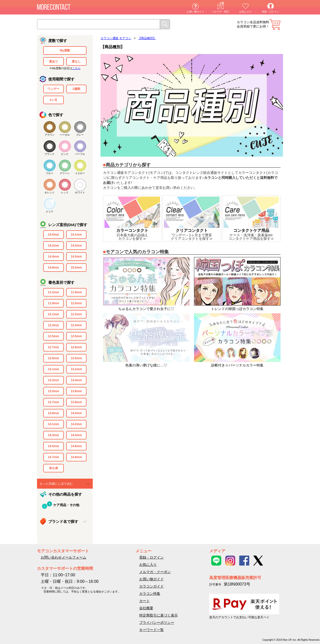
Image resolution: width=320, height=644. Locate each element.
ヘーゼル (65, 135)
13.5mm (53, 391)
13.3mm (53, 380)
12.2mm (76, 314)
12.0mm (76, 303)
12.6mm (76, 336)
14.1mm (76, 235)
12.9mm (53, 358)
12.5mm (53, 336)
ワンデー (53, 89)
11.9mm (53, 303)
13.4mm (76, 380)
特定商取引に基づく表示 (158, 615)
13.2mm (76, 369)
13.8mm (76, 402)
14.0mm (53, 235)
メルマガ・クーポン (155, 572)
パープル (80, 154)
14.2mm (53, 246)
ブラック (49, 154)
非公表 (53, 468)
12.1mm (53, 314)
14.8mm (53, 268)
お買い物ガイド (195, 12)
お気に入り (245, 12)
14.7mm (53, 457)
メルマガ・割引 (220, 12)
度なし (76, 61)
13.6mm (76, 391)
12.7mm (53, 347)
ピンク (65, 154)
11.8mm (76, 292)
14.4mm (53, 257)
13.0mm (76, 358)
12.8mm (76, 347)
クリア (49, 212)
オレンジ (49, 192)
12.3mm (53, 325)
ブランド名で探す (63, 521)
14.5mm (76, 257)
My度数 (65, 50)
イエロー (80, 173)
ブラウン (49, 135)
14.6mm (76, 446)
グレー (80, 135)
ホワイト (80, 192)
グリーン (65, 173)
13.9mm (53, 413)
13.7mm (53, 402)
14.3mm (76, 246)
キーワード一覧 (151, 630)
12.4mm (76, 325)
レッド (65, 192)
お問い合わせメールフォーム (63, 557)
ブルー (49, 173)
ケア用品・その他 (66, 505)
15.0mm (76, 268)
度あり (53, 61)
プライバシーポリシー (157, 623)
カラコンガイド (151, 586)
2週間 (76, 89)
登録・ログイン (270, 12)
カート (275, 25)
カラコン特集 (150, 594)
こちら (76, 68)
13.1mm (53, 369)
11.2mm (53, 292)
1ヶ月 (53, 100)
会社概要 (146, 608)
